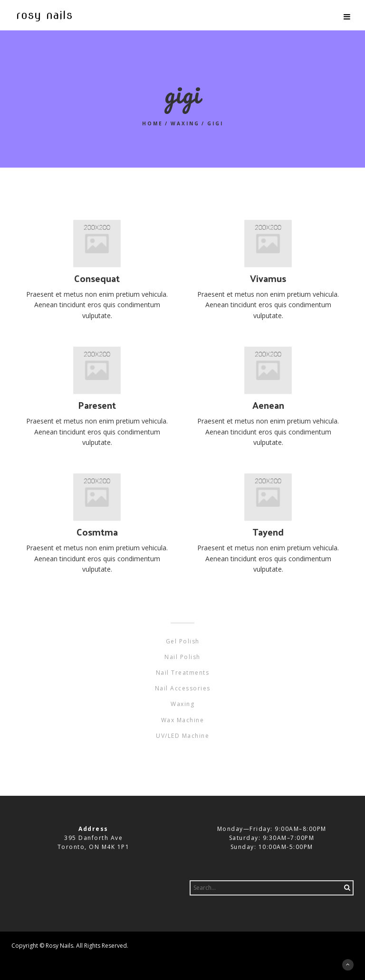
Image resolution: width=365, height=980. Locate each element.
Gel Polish (183, 641)
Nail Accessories (183, 688)
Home (153, 123)
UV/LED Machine (182, 736)
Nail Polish (182, 657)
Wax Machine (183, 720)
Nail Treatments (183, 673)
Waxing (185, 123)
